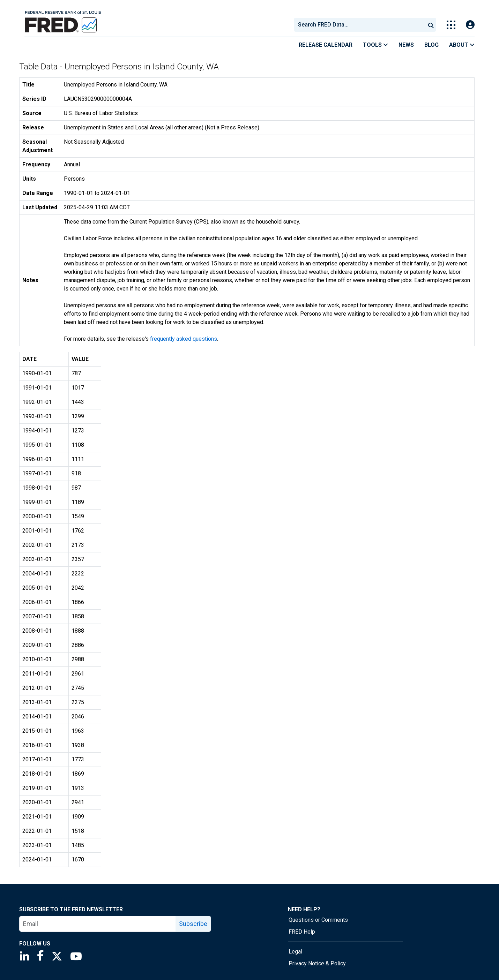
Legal (295, 952)
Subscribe (193, 924)
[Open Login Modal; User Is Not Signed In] (470, 25)
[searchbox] (361, 25)
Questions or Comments (318, 920)
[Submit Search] (431, 25)
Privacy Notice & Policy (317, 963)
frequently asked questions (184, 339)
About (462, 45)
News (406, 45)
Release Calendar (326, 45)
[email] (98, 924)
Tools (375, 45)
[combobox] (359, 25)
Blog (431, 45)
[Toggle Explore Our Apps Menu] (451, 25)
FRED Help (302, 932)
